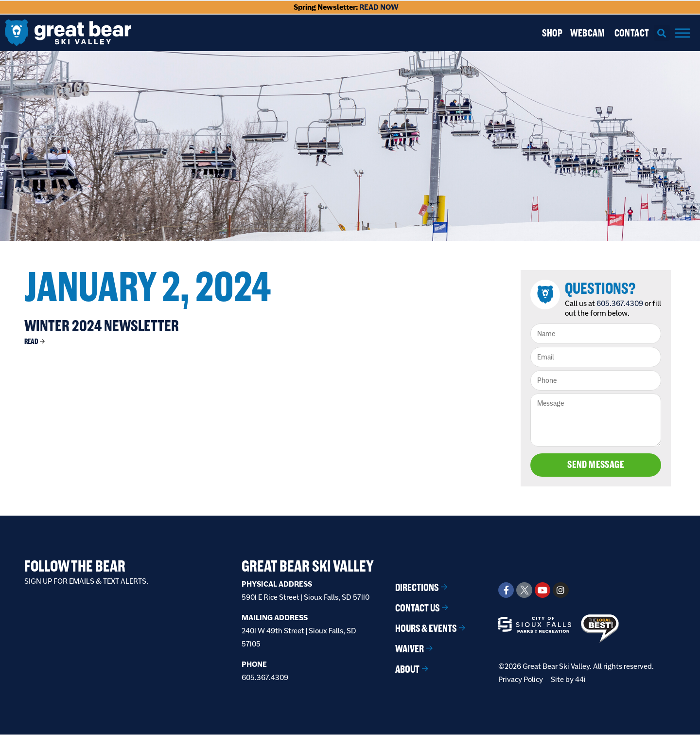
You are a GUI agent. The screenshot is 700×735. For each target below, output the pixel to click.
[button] (662, 33)
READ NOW (379, 7)
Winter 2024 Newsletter (102, 326)
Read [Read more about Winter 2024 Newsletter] (31, 341)
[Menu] (682, 33)
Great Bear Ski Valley (308, 566)
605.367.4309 (620, 303)
